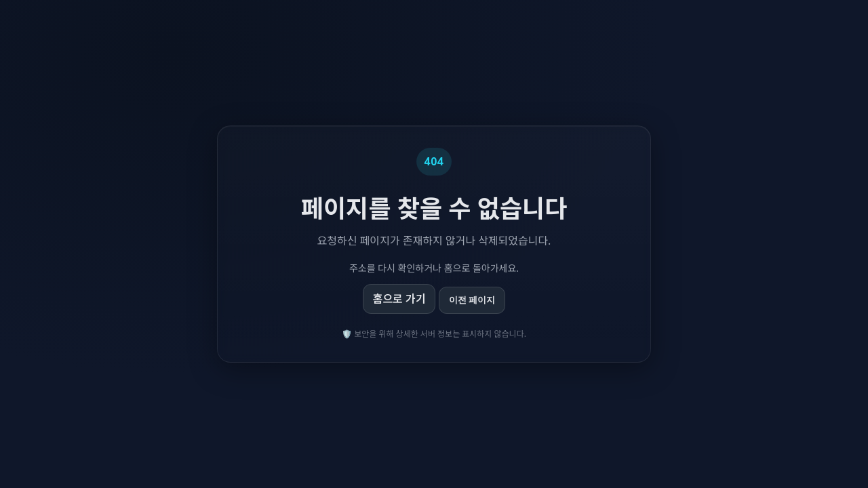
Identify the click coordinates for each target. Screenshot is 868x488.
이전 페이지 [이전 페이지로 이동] (472, 300)
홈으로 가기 (399, 299)
